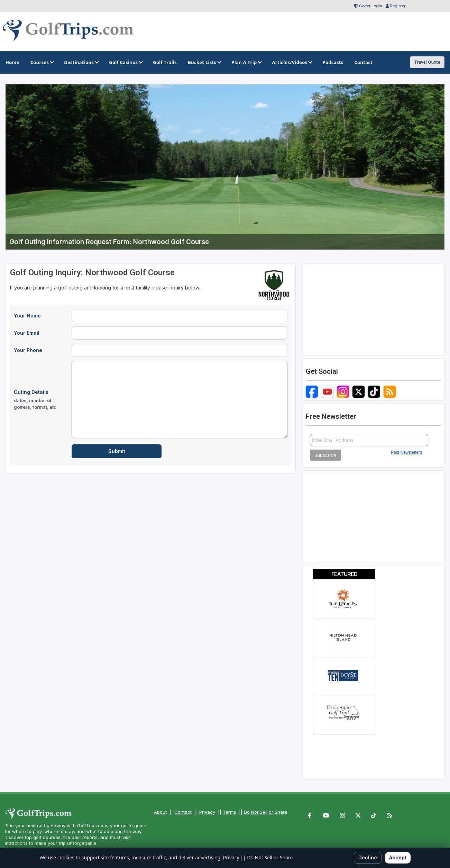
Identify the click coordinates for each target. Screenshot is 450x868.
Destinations (81, 62)
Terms (229, 812)
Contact (183, 812)
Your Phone (28, 350)
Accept (398, 857)
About (160, 812)
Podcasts (333, 62)
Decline (368, 857)
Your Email (27, 333)
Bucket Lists (204, 62)
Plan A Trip (246, 62)
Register (398, 6)
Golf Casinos (125, 62)
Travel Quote (427, 62)
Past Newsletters (406, 452)
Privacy (207, 812)
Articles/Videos (292, 62)
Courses (42, 62)
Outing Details (41, 400)
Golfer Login (371, 6)
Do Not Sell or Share (266, 812)
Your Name (27, 316)
